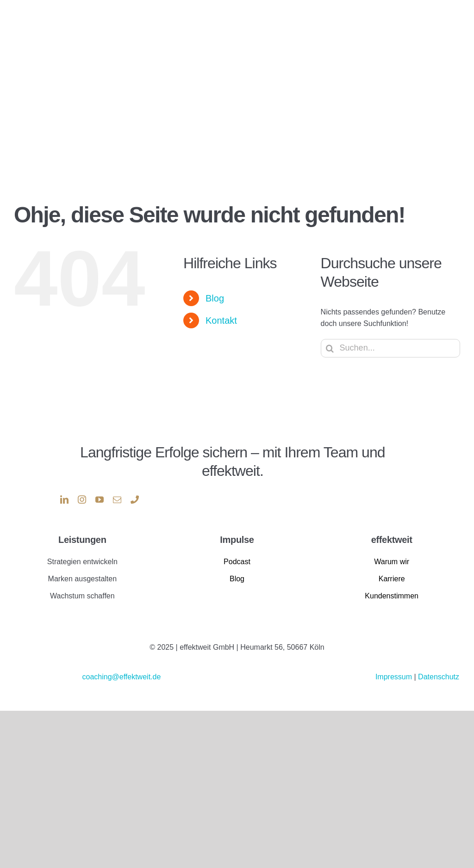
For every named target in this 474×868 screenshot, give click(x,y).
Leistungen (82, 540)
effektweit (392, 540)
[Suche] (330, 348)
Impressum (395, 677)
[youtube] (100, 499)
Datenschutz (439, 677)
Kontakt (221, 320)
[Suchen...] (390, 348)
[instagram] (82, 499)
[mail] (117, 499)
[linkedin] (64, 499)
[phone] (135, 499)
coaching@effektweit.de (121, 677)
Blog (215, 298)
